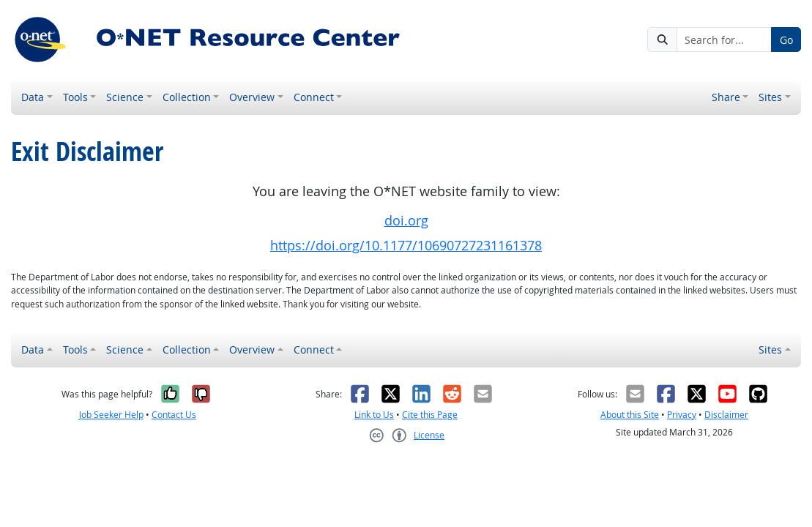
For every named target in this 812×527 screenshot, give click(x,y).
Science (125, 97)
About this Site (630, 415)
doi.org (406, 221)
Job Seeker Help (111, 415)
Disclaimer (726, 415)
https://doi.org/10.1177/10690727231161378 (406, 246)
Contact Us (174, 415)
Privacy (682, 415)
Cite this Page (430, 415)
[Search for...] (724, 40)
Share (726, 97)
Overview (252, 97)
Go (786, 40)
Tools (75, 97)
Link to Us (374, 415)
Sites (770, 97)
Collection (187, 97)
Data (33, 97)
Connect (314, 97)
